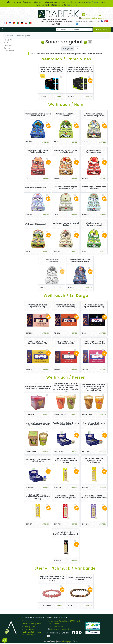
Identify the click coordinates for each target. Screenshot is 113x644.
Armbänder (9, 51)
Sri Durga (8, 45)
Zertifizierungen (28, 635)
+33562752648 (95, 15)
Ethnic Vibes (9, 40)
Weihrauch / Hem (66, 104)
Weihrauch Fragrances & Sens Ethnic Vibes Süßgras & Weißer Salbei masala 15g (80, 69)
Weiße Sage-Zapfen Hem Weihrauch (94, 188)
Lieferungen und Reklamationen (29, 628)
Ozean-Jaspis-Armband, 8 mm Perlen (80, 579)
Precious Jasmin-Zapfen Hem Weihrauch (66, 188)
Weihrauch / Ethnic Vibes (66, 59)
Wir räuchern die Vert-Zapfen (66, 115)
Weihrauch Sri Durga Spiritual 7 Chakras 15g (94, 342)
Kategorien (68, 49)
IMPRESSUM (66, 641)
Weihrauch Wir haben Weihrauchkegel (38, 151)
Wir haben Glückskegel (35, 224)
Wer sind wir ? (28, 621)
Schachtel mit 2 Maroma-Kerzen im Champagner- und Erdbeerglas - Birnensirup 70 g (94, 388)
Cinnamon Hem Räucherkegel (52, 261)
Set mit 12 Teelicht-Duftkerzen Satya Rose (66, 497)
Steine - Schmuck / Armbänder (66, 568)
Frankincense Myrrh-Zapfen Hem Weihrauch (38, 115)
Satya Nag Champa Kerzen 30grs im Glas (38, 460)
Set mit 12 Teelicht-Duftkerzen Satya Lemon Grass (66, 460)
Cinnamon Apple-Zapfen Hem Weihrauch (66, 151)
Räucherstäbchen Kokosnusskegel (94, 224)
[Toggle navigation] (3, 30)
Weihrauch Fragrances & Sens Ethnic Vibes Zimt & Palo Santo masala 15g (52, 69)
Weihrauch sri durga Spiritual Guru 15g (66, 342)
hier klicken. (72, 5)
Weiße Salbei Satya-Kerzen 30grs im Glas (66, 424)
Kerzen (7, 48)
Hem (6, 43)
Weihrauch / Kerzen (66, 377)
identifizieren (93, 2)
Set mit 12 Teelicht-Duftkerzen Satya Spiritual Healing (38, 497)
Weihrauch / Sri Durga (66, 295)
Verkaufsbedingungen (32, 624)
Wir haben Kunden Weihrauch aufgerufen (94, 115)
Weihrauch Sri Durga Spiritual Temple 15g (66, 306)
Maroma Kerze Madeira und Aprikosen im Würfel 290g (38, 388)
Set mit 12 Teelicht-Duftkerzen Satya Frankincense (94, 460)
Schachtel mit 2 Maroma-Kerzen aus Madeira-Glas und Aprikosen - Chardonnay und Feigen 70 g (66, 388)
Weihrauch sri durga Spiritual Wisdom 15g (38, 342)
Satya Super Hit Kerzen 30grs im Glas (94, 424)
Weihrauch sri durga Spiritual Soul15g (38, 306)
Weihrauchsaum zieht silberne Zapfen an (80, 261)
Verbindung (102, 29)
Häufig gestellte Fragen (32, 632)
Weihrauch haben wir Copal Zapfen (66, 224)
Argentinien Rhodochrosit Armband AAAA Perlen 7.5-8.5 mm (52, 579)
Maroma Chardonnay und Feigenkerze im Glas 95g (38, 424)
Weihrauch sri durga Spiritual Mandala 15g (94, 306)
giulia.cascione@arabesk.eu (93, 18)
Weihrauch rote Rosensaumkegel (94, 151)
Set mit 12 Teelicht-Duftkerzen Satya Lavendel (94, 497)
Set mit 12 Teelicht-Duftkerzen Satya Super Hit (66, 533)
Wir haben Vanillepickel (35, 188)
